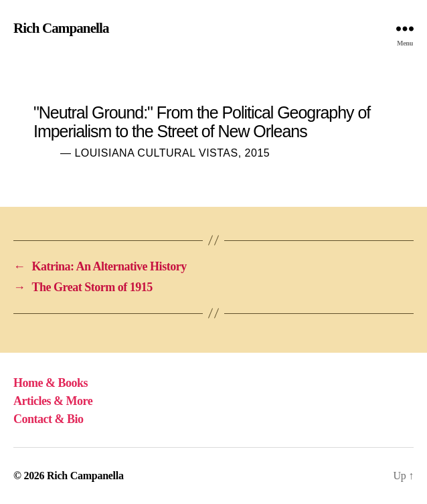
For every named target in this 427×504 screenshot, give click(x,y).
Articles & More (53, 401)
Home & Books (51, 383)
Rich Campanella (61, 28)
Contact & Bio (49, 419)
